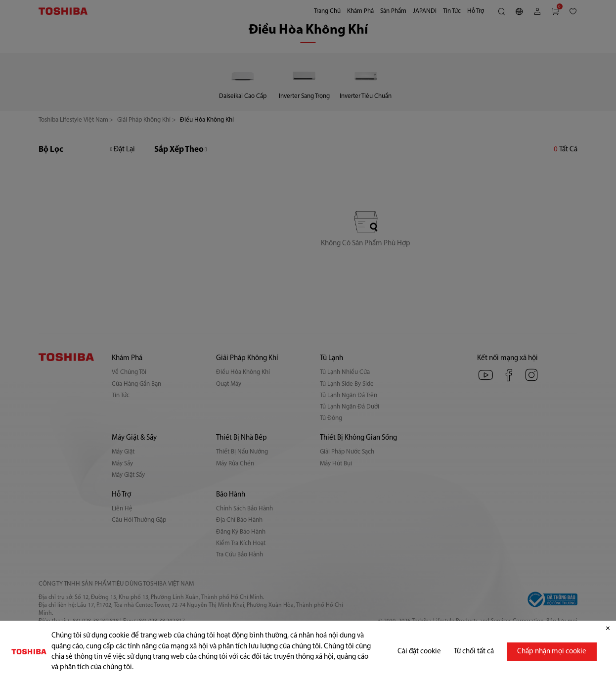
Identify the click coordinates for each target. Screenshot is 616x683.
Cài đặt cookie (419, 652)
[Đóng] (608, 629)
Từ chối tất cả (474, 652)
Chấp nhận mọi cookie (552, 652)
